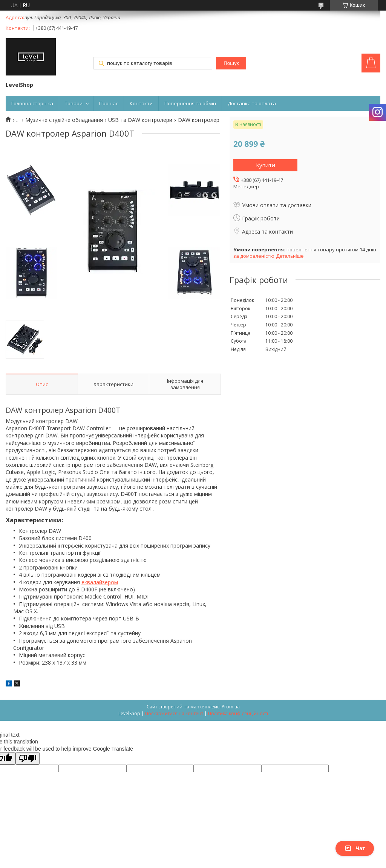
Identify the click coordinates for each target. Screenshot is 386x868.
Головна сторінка (32, 103)
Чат (355, 848)
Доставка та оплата (252, 103)
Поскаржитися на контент (174, 713)
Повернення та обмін (190, 103)
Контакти (141, 103)
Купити (266, 165)
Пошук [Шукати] (231, 63)
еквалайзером (100, 582)
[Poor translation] (28, 758)
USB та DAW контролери (140, 120)
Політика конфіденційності (238, 713)
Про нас (109, 103)
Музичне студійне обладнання (64, 120)
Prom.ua (231, 707)
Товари (74, 103)
